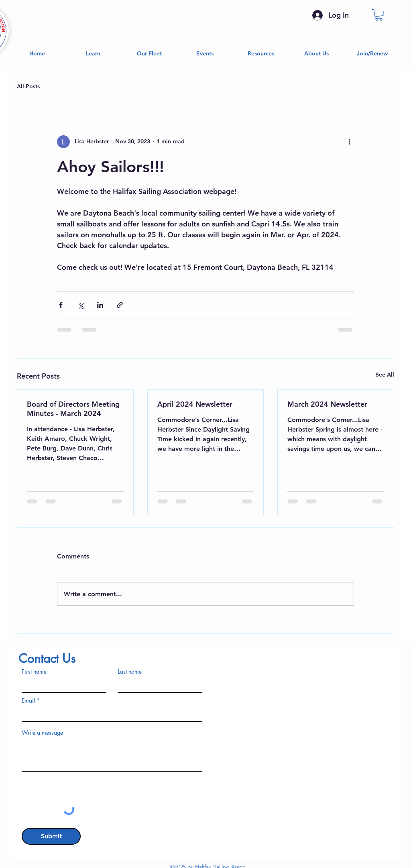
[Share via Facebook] (61, 305)
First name (34, 672)
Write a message (42, 733)
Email (28, 701)
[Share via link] (120, 305)
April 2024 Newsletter (195, 404)
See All (385, 375)
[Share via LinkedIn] (100, 305)
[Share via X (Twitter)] (80, 305)
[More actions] (349, 142)
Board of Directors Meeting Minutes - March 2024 (73, 409)
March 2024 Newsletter (327, 404)
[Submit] (51, 836)
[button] (379, 15)
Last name (130, 672)
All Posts (28, 86)
